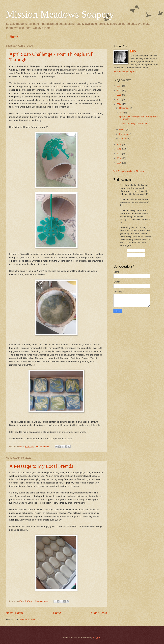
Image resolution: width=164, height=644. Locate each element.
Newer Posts (14, 613)
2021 (119, 100)
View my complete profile (125, 72)
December (124, 108)
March (123, 129)
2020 (119, 104)
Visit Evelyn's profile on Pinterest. (129, 171)
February (124, 134)
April (122, 112)
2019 (119, 144)
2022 (119, 95)
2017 (119, 154)
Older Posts (99, 613)
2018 (119, 149)
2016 (119, 158)
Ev (135, 51)
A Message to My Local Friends (41, 466)
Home (14, 37)
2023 (119, 90)
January (123, 139)
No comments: (43, 447)
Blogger (97, 637)
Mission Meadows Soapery (60, 14)
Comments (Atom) (27, 620)
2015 (119, 163)
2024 (119, 86)
